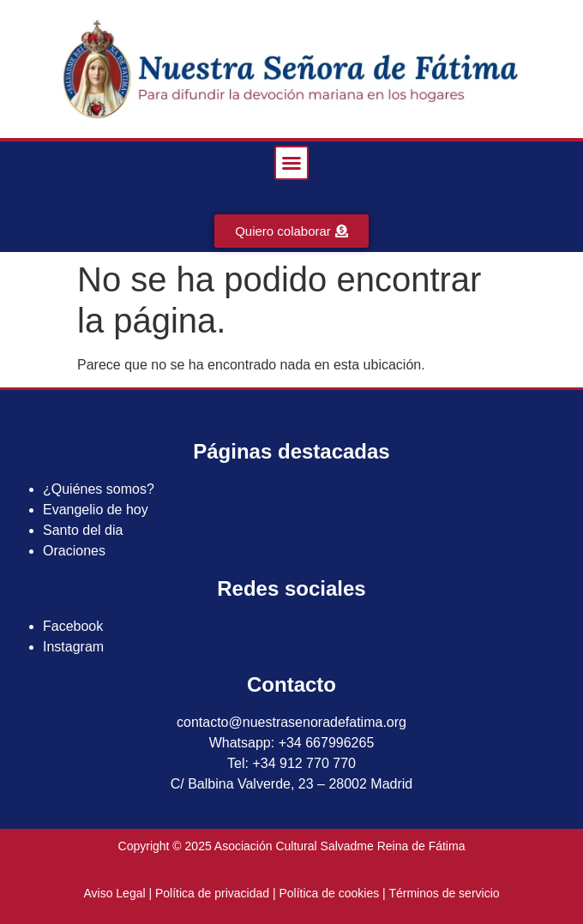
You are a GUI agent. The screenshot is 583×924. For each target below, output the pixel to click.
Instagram (73, 647)
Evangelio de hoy (96, 510)
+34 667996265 (327, 743)
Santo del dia (83, 530)
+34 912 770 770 (304, 763)
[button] (291, 163)
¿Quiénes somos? (99, 489)
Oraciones (74, 551)
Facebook (73, 626)
